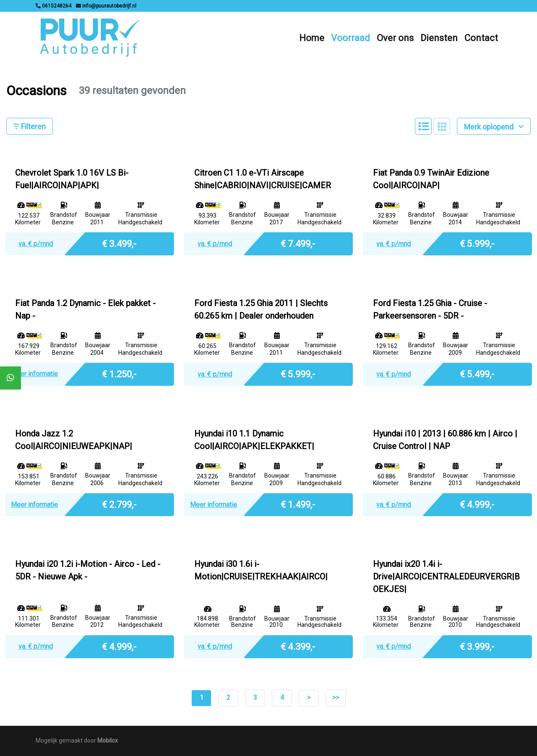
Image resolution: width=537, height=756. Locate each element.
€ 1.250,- (119, 373)
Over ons (395, 38)
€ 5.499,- (477, 373)
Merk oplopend (494, 127)
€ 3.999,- (477, 646)
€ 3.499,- (119, 243)
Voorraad (351, 38)
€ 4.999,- (477, 504)
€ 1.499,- (298, 504)
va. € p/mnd (36, 244)
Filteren (30, 126)
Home (312, 38)
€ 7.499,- (298, 243)
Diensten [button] (439, 38)
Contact (481, 38)
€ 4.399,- (298, 646)
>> (336, 698)
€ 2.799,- (119, 504)
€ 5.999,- (477, 243)
